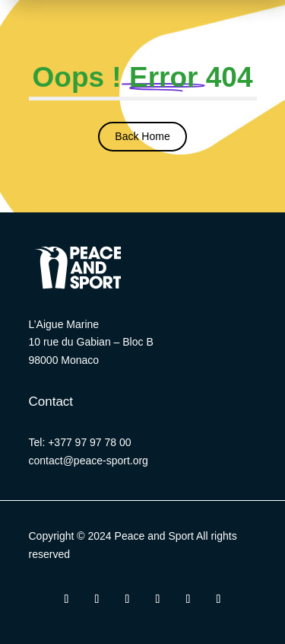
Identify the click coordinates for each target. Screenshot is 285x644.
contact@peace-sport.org (89, 461)
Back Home (142, 136)
